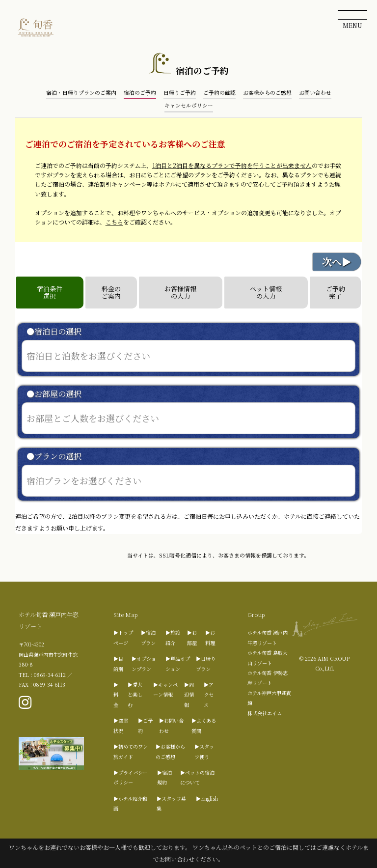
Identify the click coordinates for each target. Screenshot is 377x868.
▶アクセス (209, 695)
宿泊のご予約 (140, 93)
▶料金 (116, 695)
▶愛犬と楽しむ (135, 695)
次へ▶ (337, 262)
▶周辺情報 (189, 695)
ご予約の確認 (219, 93)
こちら (114, 222)
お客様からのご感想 (267, 93)
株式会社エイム (265, 713)
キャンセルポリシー (189, 105)
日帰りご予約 (180, 93)
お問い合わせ (315, 93)
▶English (207, 798)
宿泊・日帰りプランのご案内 (81, 93)
